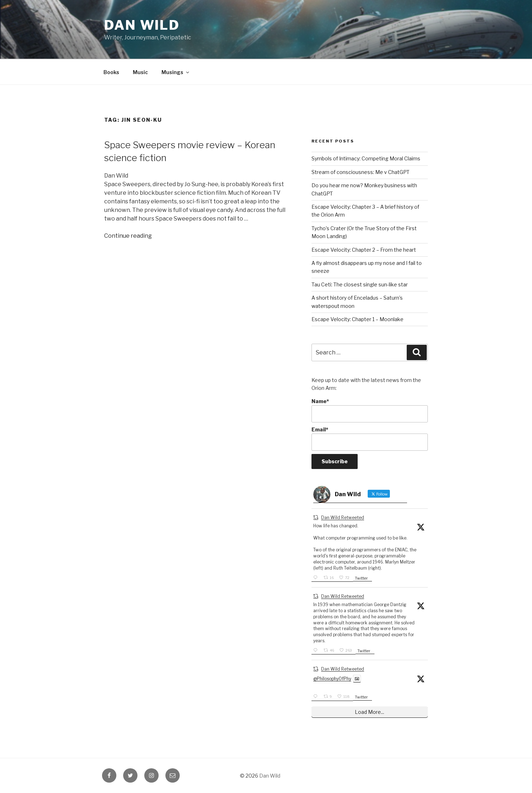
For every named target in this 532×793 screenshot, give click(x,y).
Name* (370, 410)
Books (111, 72)
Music (140, 72)
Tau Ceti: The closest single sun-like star (360, 284)
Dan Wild (142, 25)
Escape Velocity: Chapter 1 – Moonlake (357, 319)
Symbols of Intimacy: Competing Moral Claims (366, 158)
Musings (176, 72)
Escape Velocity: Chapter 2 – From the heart (364, 250)
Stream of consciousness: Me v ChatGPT (361, 172)
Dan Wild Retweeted (343, 518)
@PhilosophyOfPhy (332, 679)
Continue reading (128, 236)
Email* (370, 439)
